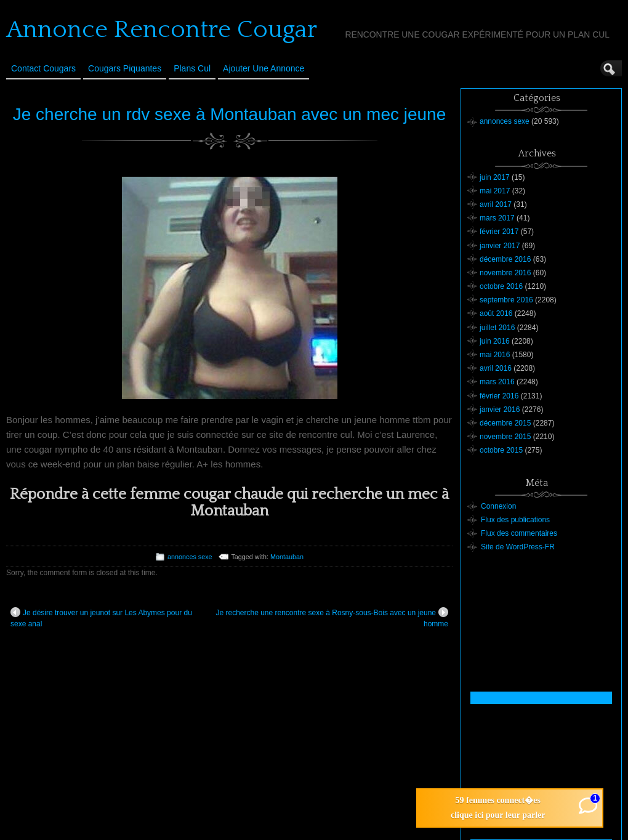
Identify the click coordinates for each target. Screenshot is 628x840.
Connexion (498, 506)
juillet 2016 (497, 328)
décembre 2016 (505, 259)
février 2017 (499, 232)
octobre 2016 (501, 286)
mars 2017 (497, 218)
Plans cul (192, 68)
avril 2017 (496, 204)
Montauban (287, 557)
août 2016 (496, 313)
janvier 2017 (500, 246)
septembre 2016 (506, 300)
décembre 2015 (505, 423)
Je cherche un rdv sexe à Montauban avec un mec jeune (230, 114)
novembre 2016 (505, 273)
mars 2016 (497, 382)
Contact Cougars (43, 68)
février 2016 (499, 396)
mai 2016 (495, 355)
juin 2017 (495, 177)
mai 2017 (495, 191)
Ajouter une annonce (264, 68)
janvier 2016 (500, 410)
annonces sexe (190, 557)
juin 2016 (495, 341)
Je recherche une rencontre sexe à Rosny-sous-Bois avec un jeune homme (332, 618)
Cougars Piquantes (125, 68)
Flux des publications (515, 520)
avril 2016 (496, 368)
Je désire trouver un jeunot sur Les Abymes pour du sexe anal (101, 618)
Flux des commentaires (519, 533)
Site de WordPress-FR (518, 547)
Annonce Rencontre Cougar (162, 30)
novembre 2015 (505, 437)
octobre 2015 (501, 450)
